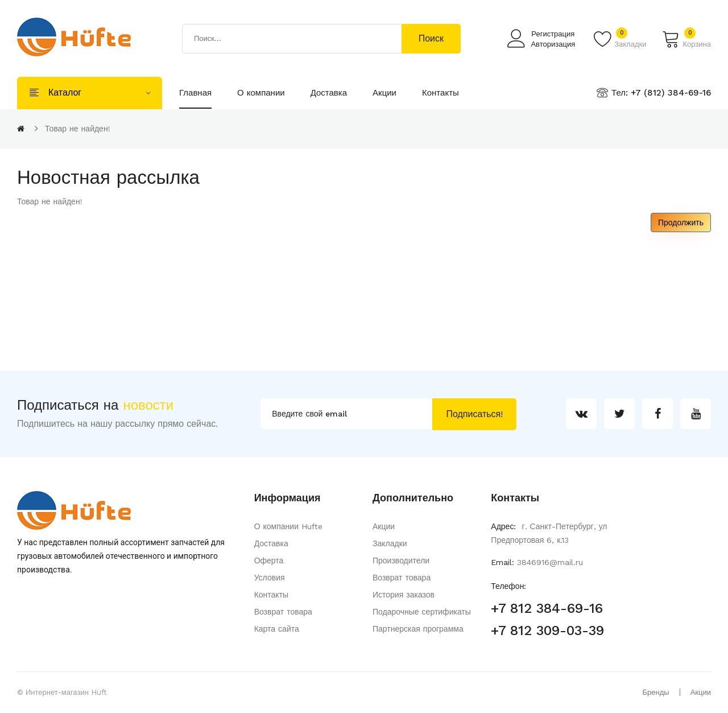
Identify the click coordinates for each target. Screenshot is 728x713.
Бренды (656, 692)
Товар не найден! (78, 129)
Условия (270, 578)
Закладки (390, 543)
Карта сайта (277, 629)
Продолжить (681, 222)
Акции (384, 526)
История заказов (404, 595)
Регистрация (553, 34)
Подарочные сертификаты (422, 612)
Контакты (271, 595)
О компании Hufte (288, 526)
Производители (401, 560)
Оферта (269, 560)
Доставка (271, 543)
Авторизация (553, 44)
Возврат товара (283, 612)
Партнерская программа (418, 629)
